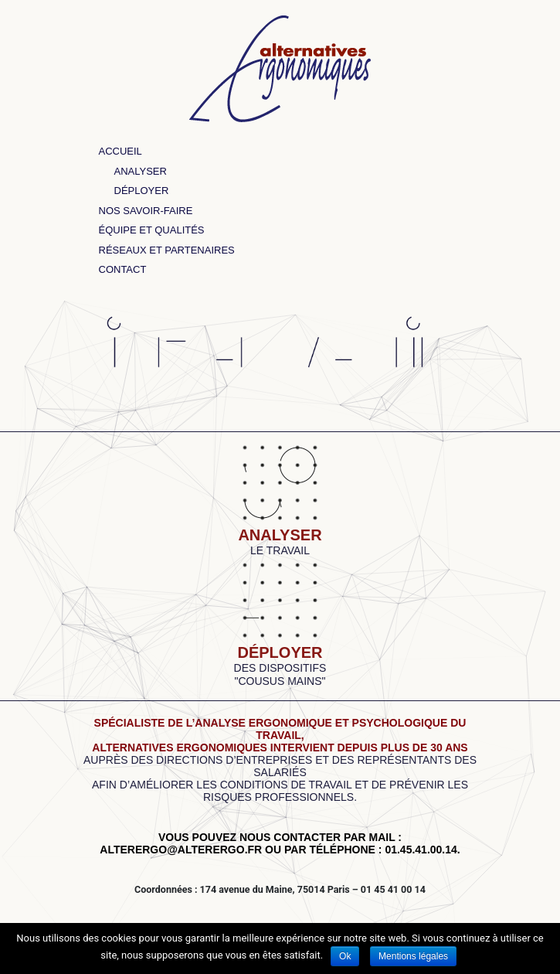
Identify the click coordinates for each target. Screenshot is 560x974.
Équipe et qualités (152, 230)
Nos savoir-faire (146, 211)
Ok (345, 956)
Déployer (142, 191)
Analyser (141, 171)
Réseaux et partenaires (167, 250)
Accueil (120, 151)
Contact (123, 269)
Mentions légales (413, 956)
